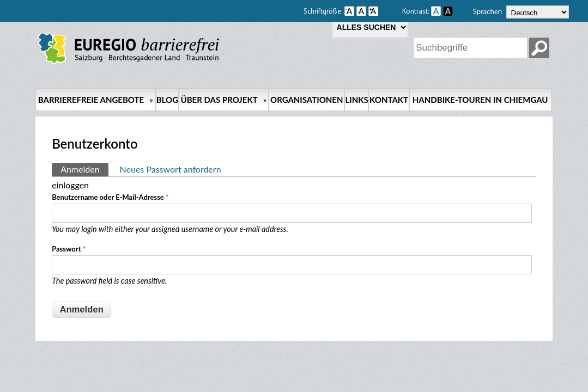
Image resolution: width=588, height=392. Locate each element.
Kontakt (389, 100)
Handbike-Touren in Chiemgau (480, 100)
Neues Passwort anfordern (171, 169)
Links (356, 100)
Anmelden (84, 169)
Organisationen (307, 100)
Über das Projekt (224, 100)
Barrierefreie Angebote (96, 100)
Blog (167, 100)
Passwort (69, 249)
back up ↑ (541, 346)
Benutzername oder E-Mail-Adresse (110, 197)
